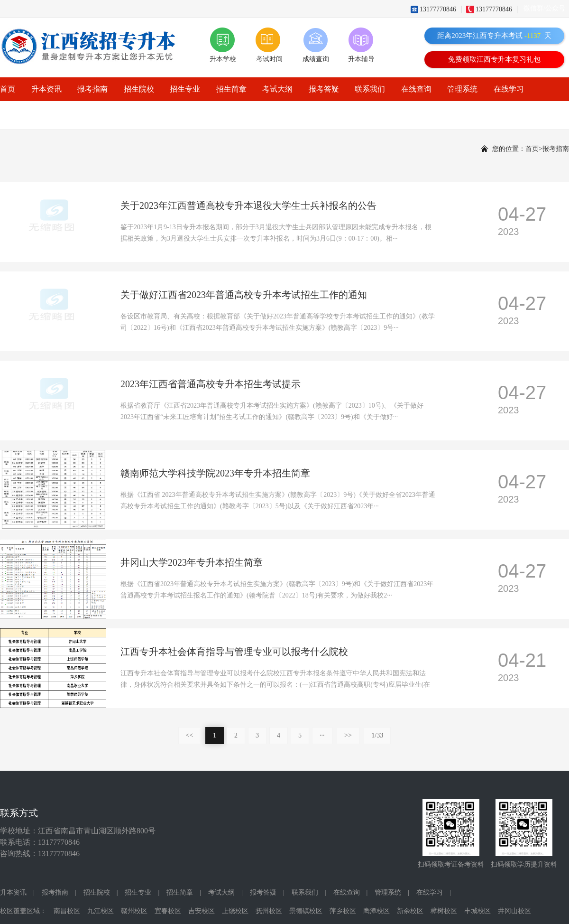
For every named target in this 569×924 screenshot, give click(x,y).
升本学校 (223, 59)
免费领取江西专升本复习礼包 (494, 59)
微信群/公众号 (544, 8)
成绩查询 (316, 59)
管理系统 (462, 89)
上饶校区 (235, 911)
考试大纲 (277, 89)
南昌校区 (67, 911)
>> (348, 735)
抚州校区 (269, 911)
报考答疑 (324, 89)
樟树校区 (444, 911)
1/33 (377, 735)
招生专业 (185, 89)
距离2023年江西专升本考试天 (494, 36)
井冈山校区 (514, 911)
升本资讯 (46, 89)
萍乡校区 (343, 911)
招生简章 (231, 89)
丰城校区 (477, 911)
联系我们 (370, 89)
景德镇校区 (306, 911)
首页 (8, 89)
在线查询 (416, 89)
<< (190, 735)
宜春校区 (168, 911)
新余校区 (410, 911)
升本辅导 (361, 59)
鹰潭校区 (376, 911)
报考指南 (92, 89)
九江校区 (101, 911)
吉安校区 (202, 911)
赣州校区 (134, 911)
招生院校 (139, 89)
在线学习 (509, 89)
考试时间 (269, 59)
